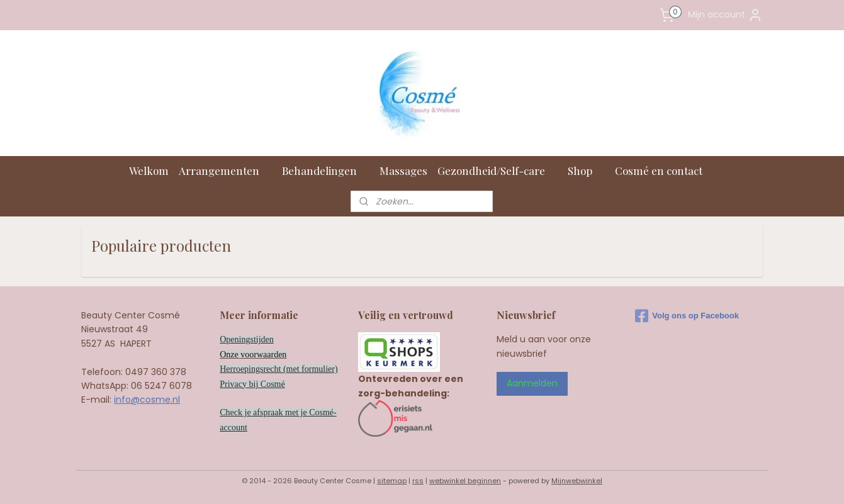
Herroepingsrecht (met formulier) (279, 369)
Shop (586, 171)
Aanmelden (532, 383)
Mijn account (725, 15)
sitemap (392, 481)
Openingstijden (247, 339)
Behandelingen (326, 171)
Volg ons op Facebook (687, 316)
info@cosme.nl (147, 400)
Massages (403, 171)
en (282, 355)
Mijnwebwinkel (577, 481)
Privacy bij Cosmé (252, 384)
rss (418, 481)
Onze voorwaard (249, 355)
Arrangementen (225, 171)
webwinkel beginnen (465, 481)
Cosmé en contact (665, 171)
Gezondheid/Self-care (498, 171)
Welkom (149, 171)
